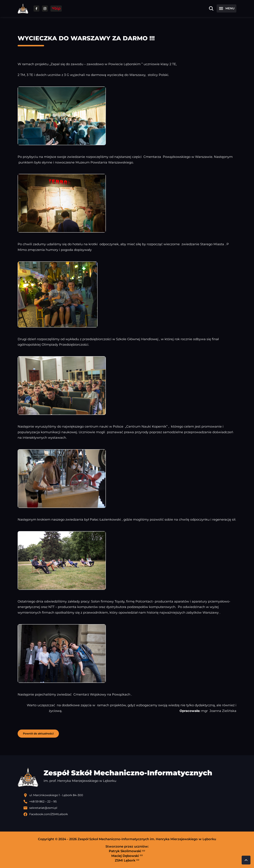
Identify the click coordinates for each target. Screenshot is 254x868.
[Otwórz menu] (226, 8)
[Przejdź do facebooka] (36, 9)
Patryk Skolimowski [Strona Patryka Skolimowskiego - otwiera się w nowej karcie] (127, 851)
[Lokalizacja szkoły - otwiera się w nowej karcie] (130, 795)
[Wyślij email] (130, 808)
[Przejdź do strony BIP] (56, 9)
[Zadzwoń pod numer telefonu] (130, 802)
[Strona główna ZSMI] (23, 9)
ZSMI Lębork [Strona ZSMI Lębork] (127, 860)
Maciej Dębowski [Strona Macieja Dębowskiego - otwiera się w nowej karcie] (127, 856)
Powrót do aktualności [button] (38, 733)
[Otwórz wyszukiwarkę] (211, 8)
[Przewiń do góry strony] (246, 860)
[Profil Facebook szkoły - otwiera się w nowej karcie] (130, 814)
